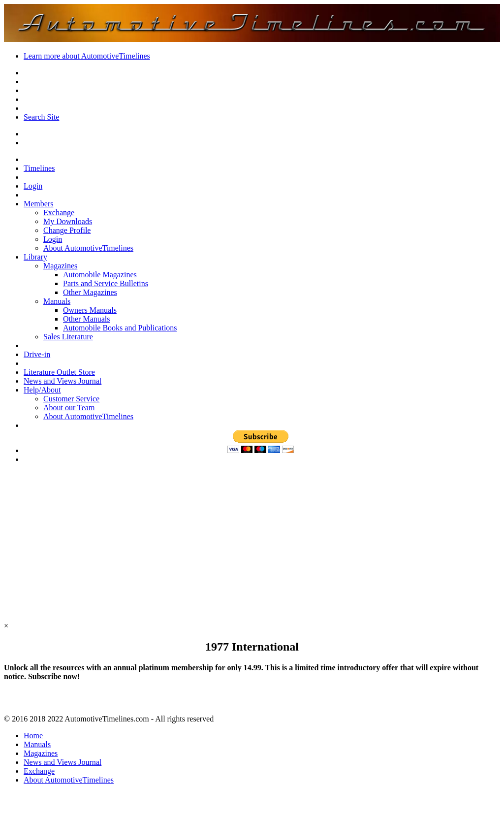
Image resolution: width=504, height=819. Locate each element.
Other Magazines (90, 292)
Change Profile (67, 230)
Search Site (41, 117)
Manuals (57, 301)
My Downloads (68, 221)
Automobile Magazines (100, 275)
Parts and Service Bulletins (106, 283)
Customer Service (71, 399)
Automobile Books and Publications (120, 328)
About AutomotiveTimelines (88, 248)
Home (33, 736)
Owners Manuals (90, 310)
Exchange (59, 213)
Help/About (42, 390)
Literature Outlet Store (59, 372)
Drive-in (37, 354)
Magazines (60, 266)
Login (33, 186)
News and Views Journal (63, 381)
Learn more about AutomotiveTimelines (87, 56)
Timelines (39, 168)
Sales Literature (68, 337)
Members (38, 204)
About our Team (69, 408)
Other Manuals (87, 319)
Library (35, 257)
